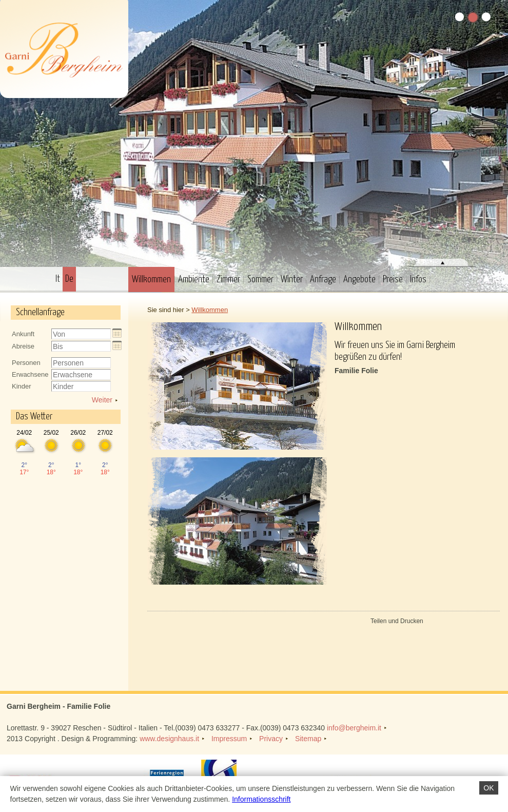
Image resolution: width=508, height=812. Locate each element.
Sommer (260, 279)
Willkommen (151, 279)
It (58, 279)
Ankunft (23, 334)
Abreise (23, 346)
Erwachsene (30, 374)
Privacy (271, 739)
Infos (418, 279)
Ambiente (194, 279)
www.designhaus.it (169, 739)
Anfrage (323, 279)
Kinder (22, 386)
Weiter (102, 400)
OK (489, 788)
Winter (292, 279)
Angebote (359, 279)
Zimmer (228, 279)
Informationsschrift (261, 799)
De (69, 279)
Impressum (229, 739)
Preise (393, 279)
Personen (26, 363)
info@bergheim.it (354, 728)
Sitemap (308, 739)
